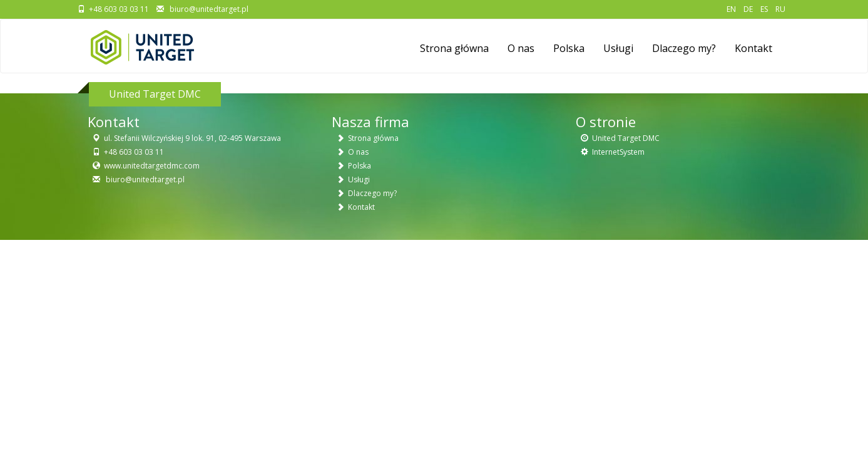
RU (780, 9)
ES (764, 9)
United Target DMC (626, 138)
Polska (569, 48)
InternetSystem (618, 152)
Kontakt (753, 48)
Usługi (618, 48)
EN (731, 9)
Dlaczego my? (684, 48)
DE (748, 9)
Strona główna (454, 48)
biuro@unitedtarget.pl (208, 9)
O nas (521, 48)
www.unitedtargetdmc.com (152, 166)
